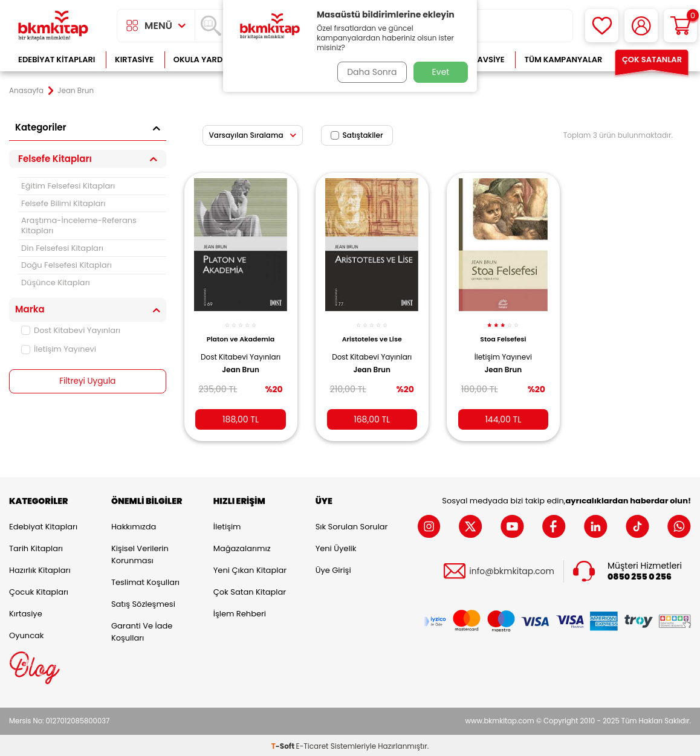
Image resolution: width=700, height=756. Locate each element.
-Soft (284, 744)
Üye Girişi (333, 568)
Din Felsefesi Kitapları (62, 248)
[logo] (53, 26)
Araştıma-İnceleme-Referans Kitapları (79, 225)
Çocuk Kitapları (39, 590)
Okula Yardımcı (207, 60)
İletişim (227, 524)
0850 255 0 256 (640, 575)
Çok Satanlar (652, 60)
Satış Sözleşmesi (143, 602)
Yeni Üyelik (336, 546)
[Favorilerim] (602, 26)
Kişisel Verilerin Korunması (140, 552)
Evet (441, 72)
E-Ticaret (313, 744)
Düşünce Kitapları (56, 283)
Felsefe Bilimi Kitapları (63, 203)
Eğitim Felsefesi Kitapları (68, 186)
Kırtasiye (134, 60)
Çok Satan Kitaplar (250, 590)
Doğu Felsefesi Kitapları (66, 265)
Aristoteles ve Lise (372, 333)
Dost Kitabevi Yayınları (71, 330)
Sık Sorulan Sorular (352, 524)
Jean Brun (241, 373)
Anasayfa (26, 91)
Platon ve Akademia (241, 333)
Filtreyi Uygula (87, 381)
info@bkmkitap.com (512, 569)
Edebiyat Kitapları (57, 60)
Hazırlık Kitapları (40, 568)
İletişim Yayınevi (59, 349)
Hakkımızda (134, 524)
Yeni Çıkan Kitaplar (250, 568)
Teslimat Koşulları (145, 580)
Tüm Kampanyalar (563, 60)
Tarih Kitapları (36, 546)
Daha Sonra (370, 72)
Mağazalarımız (242, 546)
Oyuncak (27, 633)
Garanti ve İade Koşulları (142, 629)
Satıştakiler (357, 135)
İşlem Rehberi (240, 611)
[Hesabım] (641, 26)
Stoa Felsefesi (503, 333)
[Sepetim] (680, 26)
